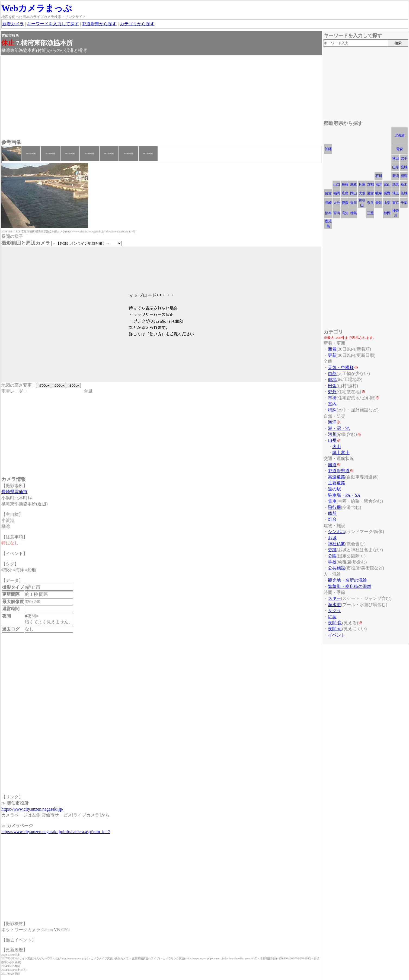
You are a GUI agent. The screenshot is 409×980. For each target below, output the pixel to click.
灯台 (332, 519)
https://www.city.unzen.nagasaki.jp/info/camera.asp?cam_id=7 (56, 832)
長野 (387, 193)
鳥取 (353, 185)
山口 (337, 185)
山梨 (387, 203)
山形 (395, 167)
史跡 (332, 550)
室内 (332, 404)
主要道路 (337, 483)
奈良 (370, 203)
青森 (400, 149)
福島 (404, 176)
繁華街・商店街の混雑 (350, 586)
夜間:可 (335, 629)
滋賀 (370, 193)
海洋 (332, 422)
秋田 (395, 158)
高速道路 (337, 477)
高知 (345, 213)
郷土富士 (341, 453)
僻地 (332, 379)
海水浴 (334, 605)
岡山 (353, 193)
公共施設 (337, 568)
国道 (332, 465)
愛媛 (345, 203)
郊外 (332, 392)
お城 (332, 538)
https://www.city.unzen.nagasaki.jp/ (32, 809)
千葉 (404, 203)
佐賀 (328, 193)
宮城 (404, 167)
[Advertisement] (161, 98)
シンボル (337, 532)
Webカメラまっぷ (37, 8)
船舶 (332, 513)
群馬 (395, 185)
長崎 (328, 203)
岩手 (404, 158)
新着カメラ (13, 24)
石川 (379, 176)
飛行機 (334, 507)
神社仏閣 (337, 544)
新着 (332, 349)
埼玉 (395, 193)
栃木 (404, 185)
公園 (332, 556)
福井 (379, 185)
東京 (395, 203)
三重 (370, 213)
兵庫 (362, 185)
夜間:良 (335, 623)
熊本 (328, 213)
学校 (332, 562)
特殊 (332, 410)
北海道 (400, 135)
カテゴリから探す (137, 24)
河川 (332, 434)
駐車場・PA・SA (344, 495)
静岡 (387, 213)
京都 (370, 185)
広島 (345, 193)
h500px (58, 385)
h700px (44, 385)
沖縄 (328, 149)
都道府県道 (339, 471)
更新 (332, 355)
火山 (337, 447)
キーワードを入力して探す (53, 24)
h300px (73, 385)
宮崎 (337, 213)
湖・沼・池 (339, 428)
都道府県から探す (99, 24)
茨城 (404, 193)
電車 (332, 501)
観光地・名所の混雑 (347, 580)
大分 (337, 203)
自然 (332, 374)
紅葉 (332, 617)
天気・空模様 (341, 368)
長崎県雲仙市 (14, 492)
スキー (334, 598)
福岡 (337, 193)
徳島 (353, 213)
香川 (353, 203)
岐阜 (379, 193)
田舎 (332, 386)
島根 (345, 185)
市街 (332, 398)
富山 (387, 185)
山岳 (332, 440)
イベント (337, 635)
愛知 (379, 203)
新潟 (395, 176)
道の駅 (334, 489)
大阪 (362, 193)
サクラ (334, 611)
